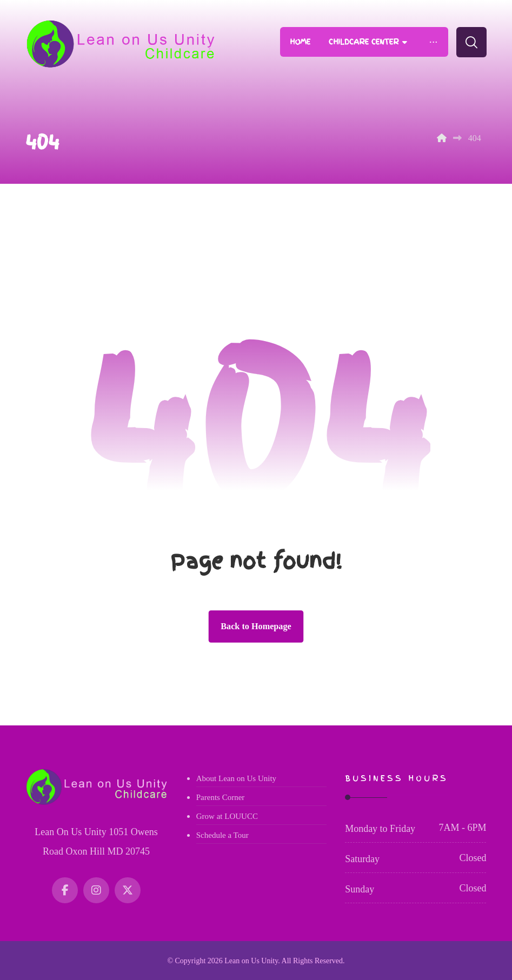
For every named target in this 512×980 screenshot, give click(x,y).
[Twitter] (128, 890)
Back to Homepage (256, 626)
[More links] (433, 42)
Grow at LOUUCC (227, 816)
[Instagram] (96, 890)
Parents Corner (221, 797)
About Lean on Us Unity (236, 778)
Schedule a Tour (222, 835)
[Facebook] (65, 890)
